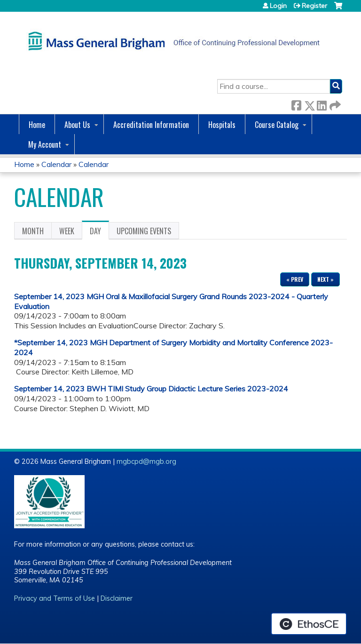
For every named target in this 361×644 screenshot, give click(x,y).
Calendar (56, 164)
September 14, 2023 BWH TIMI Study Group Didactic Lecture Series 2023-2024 (151, 389)
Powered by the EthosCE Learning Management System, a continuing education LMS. (309, 624)
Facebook (296, 104)
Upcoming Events (144, 231)
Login (278, 6)
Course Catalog (277, 125)
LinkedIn (322, 104)
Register (314, 6)
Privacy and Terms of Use (55, 598)
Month (33, 231)
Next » (326, 279)
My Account (45, 144)
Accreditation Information (151, 125)
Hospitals (222, 125)
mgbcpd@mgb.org (146, 461)
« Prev (295, 279)
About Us (77, 125)
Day (99, 232)
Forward (334, 104)
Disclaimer (117, 598)
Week (67, 231)
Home (37, 125)
